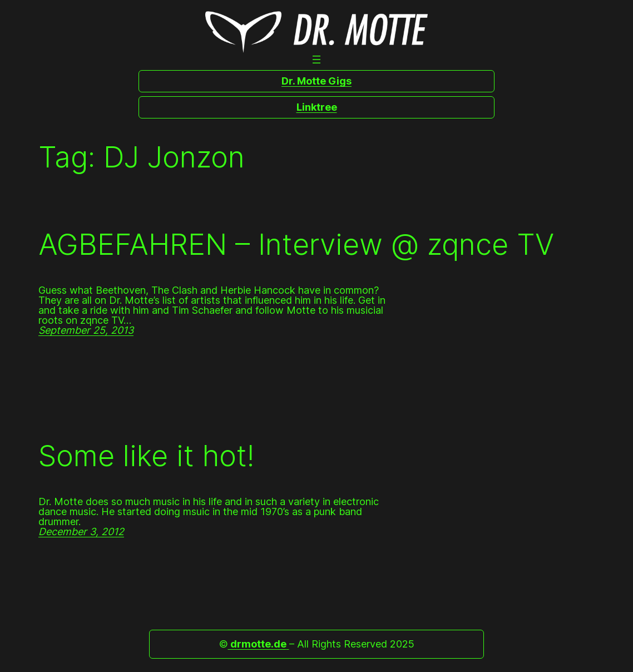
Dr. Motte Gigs (316, 81)
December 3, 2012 (81, 532)
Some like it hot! (146, 456)
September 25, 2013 (86, 330)
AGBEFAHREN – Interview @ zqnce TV (296, 245)
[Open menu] (316, 60)
